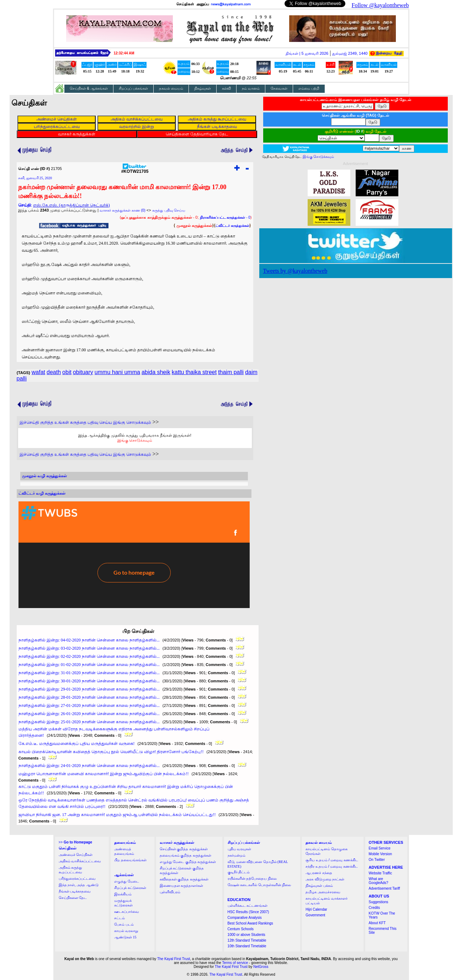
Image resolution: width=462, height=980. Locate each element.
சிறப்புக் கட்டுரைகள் (130, 888)
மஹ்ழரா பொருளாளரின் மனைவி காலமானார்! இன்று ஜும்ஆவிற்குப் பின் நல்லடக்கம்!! (104, 774)
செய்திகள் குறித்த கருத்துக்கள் (184, 849)
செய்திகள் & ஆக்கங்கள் (89, 88)
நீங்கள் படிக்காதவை (75, 891)
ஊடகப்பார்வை (127, 912)
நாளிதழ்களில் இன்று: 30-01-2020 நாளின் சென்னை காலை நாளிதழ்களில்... (89, 681)
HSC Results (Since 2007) (248, 912)
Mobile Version (381, 854)
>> (75, 842)
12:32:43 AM (124, 53)
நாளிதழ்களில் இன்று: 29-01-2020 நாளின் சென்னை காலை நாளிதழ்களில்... (89, 689)
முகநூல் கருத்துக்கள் (194, 225)
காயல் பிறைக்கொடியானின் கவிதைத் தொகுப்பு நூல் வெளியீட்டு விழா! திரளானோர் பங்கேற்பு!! (111, 752)
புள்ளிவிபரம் (170, 892)
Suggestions (379, 902)
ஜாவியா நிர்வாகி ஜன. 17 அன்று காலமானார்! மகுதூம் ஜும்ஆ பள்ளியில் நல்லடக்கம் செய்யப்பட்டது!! (117, 815)
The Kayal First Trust (174, 959)
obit (67, 372)
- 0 (225, 217)
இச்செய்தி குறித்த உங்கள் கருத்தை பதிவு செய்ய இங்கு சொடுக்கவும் (85, 422)
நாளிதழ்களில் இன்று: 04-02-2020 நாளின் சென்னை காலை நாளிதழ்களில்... (89, 640)
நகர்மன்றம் (237, 855)
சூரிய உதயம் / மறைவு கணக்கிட (332, 860)
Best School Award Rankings (250, 923)
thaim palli (231, 372)
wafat (38, 372)
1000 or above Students (246, 935)
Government (315, 915)
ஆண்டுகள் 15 (125, 937)
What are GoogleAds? (379, 881)
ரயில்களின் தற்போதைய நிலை (252, 878)
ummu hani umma (117, 372)
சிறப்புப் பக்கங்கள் (133, 88)
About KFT (377, 923)
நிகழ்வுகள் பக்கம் (319, 886)
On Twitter (377, 860)
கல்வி (226, 88)
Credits (375, 908)
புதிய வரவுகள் (240, 849)
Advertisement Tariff (384, 888)
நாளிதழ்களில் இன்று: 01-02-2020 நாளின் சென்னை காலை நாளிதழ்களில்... (89, 665)
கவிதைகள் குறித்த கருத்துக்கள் (184, 879)
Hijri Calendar (316, 909)
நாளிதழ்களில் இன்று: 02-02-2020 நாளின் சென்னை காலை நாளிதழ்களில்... (89, 656)
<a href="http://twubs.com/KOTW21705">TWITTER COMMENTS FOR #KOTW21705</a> (134, 555)
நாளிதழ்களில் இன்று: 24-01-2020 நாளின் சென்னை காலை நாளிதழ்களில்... (89, 766)
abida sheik (156, 372)
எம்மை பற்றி (309, 88)
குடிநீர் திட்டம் (239, 872)
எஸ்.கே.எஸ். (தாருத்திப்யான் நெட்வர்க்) (71, 205)
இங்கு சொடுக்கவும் (135, 440)
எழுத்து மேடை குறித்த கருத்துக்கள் (188, 862)
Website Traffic (381, 873)
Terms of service (235, 963)
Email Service (380, 848)
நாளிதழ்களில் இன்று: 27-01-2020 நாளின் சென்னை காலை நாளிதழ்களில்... (89, 705)
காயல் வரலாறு (126, 931)
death (54, 372)
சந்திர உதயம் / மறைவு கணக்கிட (332, 866)
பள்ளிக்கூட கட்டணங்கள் (248, 906)
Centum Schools (241, 929)
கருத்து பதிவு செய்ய (169, 210)
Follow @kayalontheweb (380, 5)
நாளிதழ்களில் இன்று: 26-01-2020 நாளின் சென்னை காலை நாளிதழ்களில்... (89, 714)
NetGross (261, 967)
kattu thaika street (194, 372)
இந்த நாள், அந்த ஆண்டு (79, 885)
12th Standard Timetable (247, 940)
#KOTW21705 (135, 169)
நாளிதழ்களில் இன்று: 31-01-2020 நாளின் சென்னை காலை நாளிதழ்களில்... (89, 673)
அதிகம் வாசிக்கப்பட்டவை (80, 861)
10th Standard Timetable (247, 946)
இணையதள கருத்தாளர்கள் (182, 886)
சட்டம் (120, 918)
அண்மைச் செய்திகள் (76, 855)
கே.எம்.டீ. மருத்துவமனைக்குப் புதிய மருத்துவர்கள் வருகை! (77, 744)
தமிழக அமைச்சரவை (323, 892)
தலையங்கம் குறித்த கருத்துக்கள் (185, 855)
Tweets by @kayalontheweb (295, 271)
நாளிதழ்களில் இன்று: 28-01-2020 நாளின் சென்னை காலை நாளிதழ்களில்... (89, 697)
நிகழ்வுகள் (203, 88)
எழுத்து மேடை (127, 881)
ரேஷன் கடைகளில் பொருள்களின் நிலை (259, 885)
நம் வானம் (251, 88)
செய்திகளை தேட (73, 898)
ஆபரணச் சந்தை (319, 873)
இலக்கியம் (123, 894)
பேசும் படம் (124, 924)
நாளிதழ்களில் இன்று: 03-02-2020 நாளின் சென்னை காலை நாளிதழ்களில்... (89, 648)
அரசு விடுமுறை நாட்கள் (325, 879)
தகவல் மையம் (171, 88)
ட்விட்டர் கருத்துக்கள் (232, 226)
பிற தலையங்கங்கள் (130, 860)
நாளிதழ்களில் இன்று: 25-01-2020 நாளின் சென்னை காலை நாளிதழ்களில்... (89, 722)
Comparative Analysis (245, 918)
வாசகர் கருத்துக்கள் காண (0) (123, 210)
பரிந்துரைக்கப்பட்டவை (77, 878)
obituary (83, 372)
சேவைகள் (279, 88)
